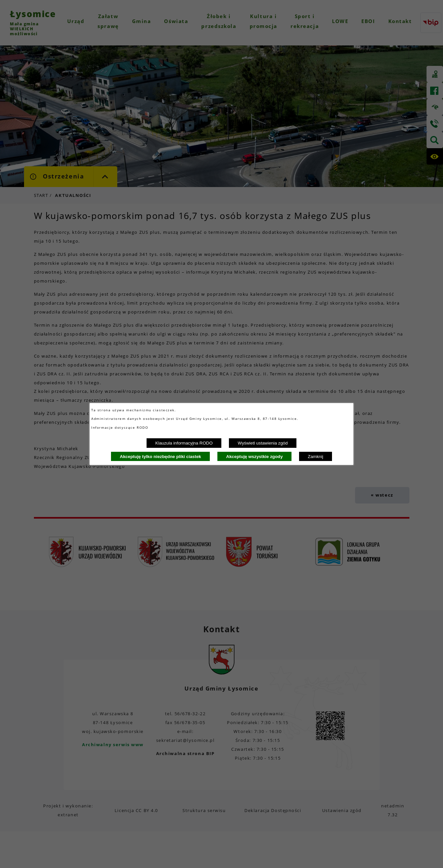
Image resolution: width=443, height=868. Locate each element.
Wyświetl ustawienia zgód (263, 443)
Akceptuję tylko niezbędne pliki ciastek (161, 457)
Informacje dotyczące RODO (121, 427)
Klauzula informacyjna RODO (184, 443)
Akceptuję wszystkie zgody (255, 457)
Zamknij (316, 457)
